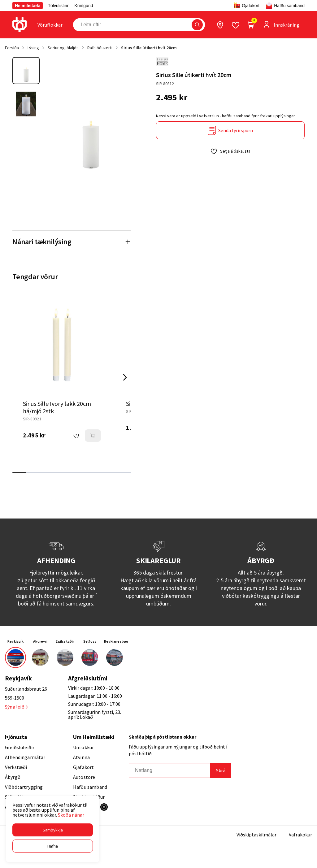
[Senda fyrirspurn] (230, 130)
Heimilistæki (28, 6)
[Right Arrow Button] (125, 378)
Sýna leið (16, 707)
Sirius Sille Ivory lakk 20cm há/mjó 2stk (57, 407)
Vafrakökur (300, 835)
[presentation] (50, 25)
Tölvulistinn (59, 6)
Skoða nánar (71, 815)
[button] (53, 830)
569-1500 (15, 698)
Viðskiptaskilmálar (256, 835)
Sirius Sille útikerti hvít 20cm (149, 48)
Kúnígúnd (84, 6)
